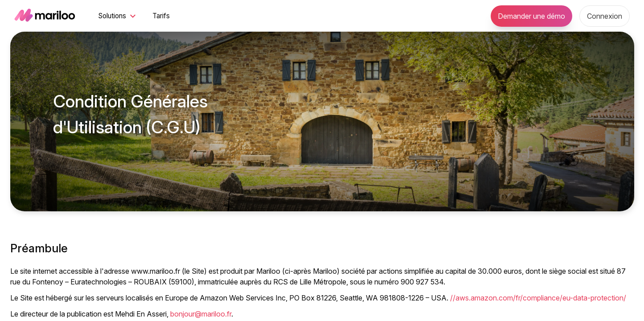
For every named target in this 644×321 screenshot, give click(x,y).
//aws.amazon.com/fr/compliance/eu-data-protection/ (538, 298)
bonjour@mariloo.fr (201, 314)
